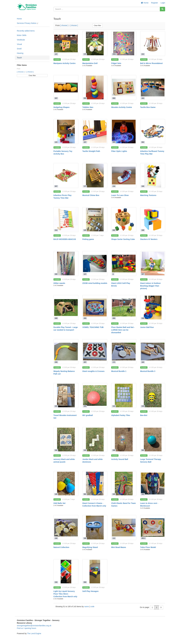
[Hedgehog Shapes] (66, 87)
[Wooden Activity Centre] (124, 87)
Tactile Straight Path (91, 151)
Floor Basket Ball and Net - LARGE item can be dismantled (123, 330)
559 (85, 582)
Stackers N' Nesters (149, 239)
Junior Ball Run (147, 327)
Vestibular (21, 40)
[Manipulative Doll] (95, 43)
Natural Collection (61, 547)
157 (85, 142)
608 (56, 318)
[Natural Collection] (66, 527)
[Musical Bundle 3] (153, 352)
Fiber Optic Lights (119, 151)
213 (143, 54)
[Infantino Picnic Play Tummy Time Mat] (66, 175)
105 (143, 494)
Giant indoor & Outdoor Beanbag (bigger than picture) (150, 286)
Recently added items (26, 31)
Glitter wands (59, 283)
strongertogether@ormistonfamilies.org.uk (34, 626)
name (87, 606)
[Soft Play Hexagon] (95, 572)
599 (56, 362)
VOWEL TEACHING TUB (93, 327)
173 (85, 54)
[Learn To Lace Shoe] (124, 175)
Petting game (88, 239)
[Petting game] (95, 220)
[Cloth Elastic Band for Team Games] (124, 484)
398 (114, 450)
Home (145, 3)
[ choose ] (21, 72)
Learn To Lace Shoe (120, 195)
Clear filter (32, 76)
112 (114, 538)
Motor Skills (22, 35)
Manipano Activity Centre (65, 63)
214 (56, 230)
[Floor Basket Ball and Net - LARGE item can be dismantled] (124, 307)
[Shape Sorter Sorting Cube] (124, 220)
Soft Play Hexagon (90, 591)
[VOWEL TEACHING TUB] (95, 307)
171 (114, 362)
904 (143, 450)
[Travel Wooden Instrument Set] (66, 395)
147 (56, 54)
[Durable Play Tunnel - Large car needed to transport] (66, 307)
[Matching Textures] (153, 175)
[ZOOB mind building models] (95, 264)
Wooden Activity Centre (122, 107)
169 (143, 362)
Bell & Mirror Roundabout (151, 63)
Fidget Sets (116, 63)
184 (56, 450)
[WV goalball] (95, 395)
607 (143, 274)
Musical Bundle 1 (119, 371)
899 (114, 318)
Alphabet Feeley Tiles (121, 415)
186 (85, 538)
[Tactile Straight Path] (95, 132)
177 (85, 186)
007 (56, 186)
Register (155, 3)
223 (85, 406)
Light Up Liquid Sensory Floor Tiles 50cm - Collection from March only (65, 594)
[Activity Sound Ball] (124, 439)
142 (85, 450)
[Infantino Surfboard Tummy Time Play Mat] (153, 132)
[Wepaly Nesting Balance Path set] (66, 352)
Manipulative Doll (90, 63)
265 (85, 318)
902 (85, 494)
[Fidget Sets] (124, 43)
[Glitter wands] (66, 264)
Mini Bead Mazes (119, 547)
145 (56, 494)
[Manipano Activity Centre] (66, 43)
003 (114, 98)
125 (85, 230)
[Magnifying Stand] (95, 527)
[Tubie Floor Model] (153, 527)
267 (56, 98)
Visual (19, 44)
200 (56, 274)
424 (56, 406)
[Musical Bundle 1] (124, 352)
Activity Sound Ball (120, 459)
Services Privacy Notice (27, 23)
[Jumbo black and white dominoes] (95, 439)
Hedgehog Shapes (62, 107)
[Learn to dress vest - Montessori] (153, 484)
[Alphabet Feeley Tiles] (124, 395)
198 (143, 230)
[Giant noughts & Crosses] (95, 352)
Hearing (20, 53)
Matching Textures (148, 195)
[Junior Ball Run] (153, 307)
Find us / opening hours (26, 628)
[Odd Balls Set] (66, 484)
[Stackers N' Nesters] (153, 220)
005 (114, 142)
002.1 (143, 538)
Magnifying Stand (90, 547)
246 (56, 538)
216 (114, 186)
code (92, 606)
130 (143, 318)
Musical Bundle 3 (148, 371)
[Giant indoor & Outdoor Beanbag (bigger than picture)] (153, 264)
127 (85, 274)
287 (85, 362)
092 (143, 142)
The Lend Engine (34, 633)
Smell (19, 49)
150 (56, 582)
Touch (19, 58)
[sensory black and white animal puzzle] (66, 439)
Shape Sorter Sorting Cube (123, 239)
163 (143, 98)
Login (163, 3)
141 (114, 406)
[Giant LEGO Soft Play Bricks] (124, 264)
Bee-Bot (144, 415)
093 (85, 98)
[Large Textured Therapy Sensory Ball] (153, 439)
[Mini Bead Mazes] (124, 527)
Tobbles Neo (88, 107)
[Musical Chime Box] (95, 175)
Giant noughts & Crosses (93, 371)
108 (143, 186)
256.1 (115, 54)
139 (143, 406)
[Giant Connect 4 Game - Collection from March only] (95, 484)
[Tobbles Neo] (95, 87)
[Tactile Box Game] (153, 87)
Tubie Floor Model (148, 547)
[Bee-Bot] (153, 395)
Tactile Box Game (148, 107)
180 (114, 494)
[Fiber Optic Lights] (124, 132)
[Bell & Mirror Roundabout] (153, 43)
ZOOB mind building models (95, 283)
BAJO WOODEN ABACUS (65, 239)
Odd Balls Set (59, 503)
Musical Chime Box (91, 195)
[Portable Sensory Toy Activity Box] (66, 132)
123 (56, 142)
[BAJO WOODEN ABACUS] (66, 220)
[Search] (162, 9)
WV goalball (88, 415)
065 (114, 230)
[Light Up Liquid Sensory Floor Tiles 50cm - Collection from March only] (66, 572)
